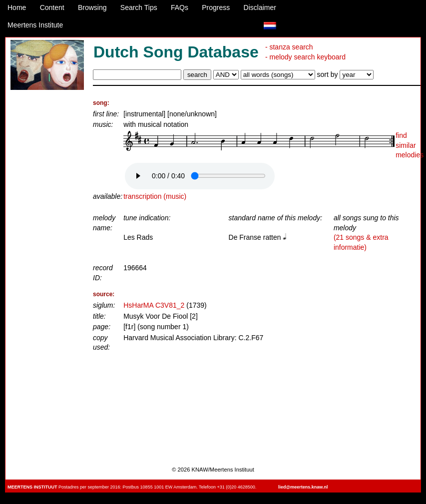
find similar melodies (410, 145)
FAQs (180, 7)
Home (17, 7)
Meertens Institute (35, 25)
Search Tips (139, 7)
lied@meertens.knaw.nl (303, 487)
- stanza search (289, 47)
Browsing (92, 7)
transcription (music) (155, 196)
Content (52, 7)
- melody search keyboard (305, 57)
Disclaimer (260, 7)
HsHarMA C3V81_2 (154, 305)
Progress (216, 7)
